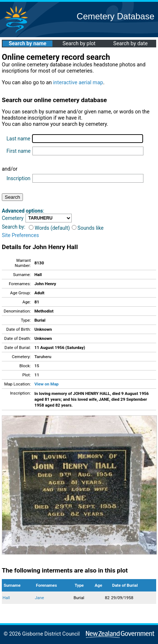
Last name (18, 139)
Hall (6, 598)
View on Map (46, 384)
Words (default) (49, 228)
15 (37, 366)
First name (19, 151)
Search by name (27, 44)
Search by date (130, 44)
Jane (39, 598)
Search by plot (79, 44)
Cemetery (13, 218)
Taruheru (43, 357)
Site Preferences (20, 235)
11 (37, 375)
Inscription (19, 178)
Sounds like (88, 228)
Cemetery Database (116, 16)
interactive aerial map (78, 83)
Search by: (13, 227)
